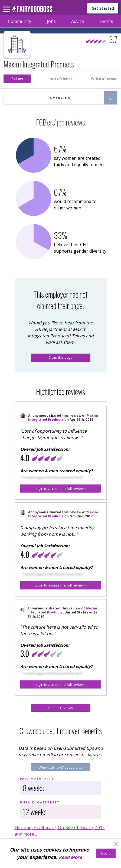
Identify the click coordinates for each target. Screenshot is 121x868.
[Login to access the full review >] (61, 489)
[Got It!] (106, 853)
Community (19, 21)
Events (106, 21)
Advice (78, 21)
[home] (32, 10)
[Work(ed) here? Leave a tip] (61, 767)
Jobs (51, 21)
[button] (17, 79)
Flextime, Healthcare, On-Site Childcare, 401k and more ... (60, 831)
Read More (70, 857)
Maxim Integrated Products (63, 418)
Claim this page (60, 357)
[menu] (7, 5)
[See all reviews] (61, 708)
